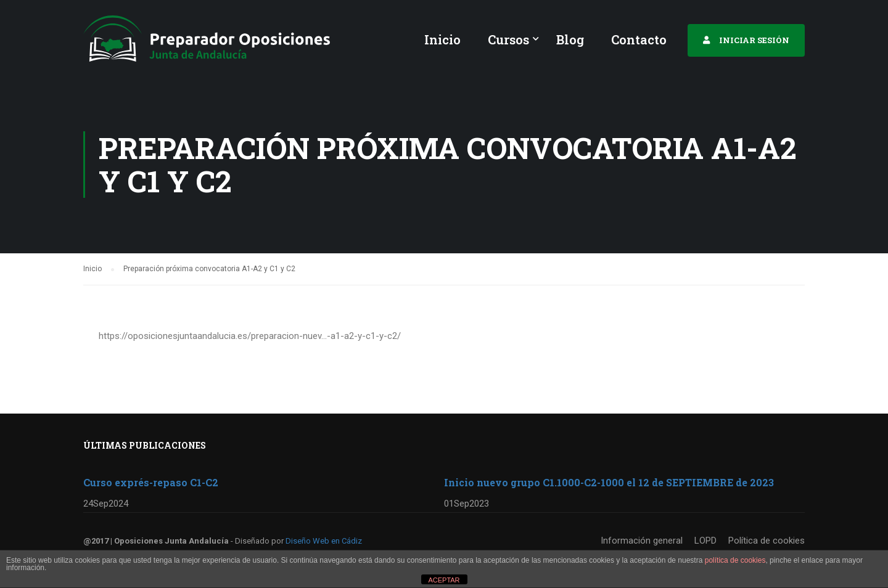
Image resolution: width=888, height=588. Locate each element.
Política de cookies (767, 541)
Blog (570, 39)
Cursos (508, 39)
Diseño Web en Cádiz (324, 541)
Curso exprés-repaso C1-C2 (151, 482)
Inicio (442, 39)
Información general (642, 541)
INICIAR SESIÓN (754, 40)
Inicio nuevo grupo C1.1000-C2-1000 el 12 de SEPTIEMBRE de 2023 (609, 482)
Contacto (639, 39)
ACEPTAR (444, 580)
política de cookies (735, 560)
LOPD (705, 541)
